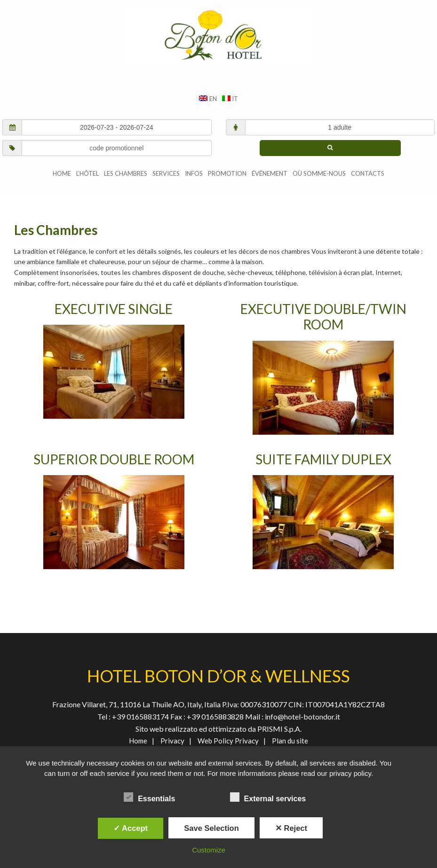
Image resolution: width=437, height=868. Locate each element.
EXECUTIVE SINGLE (114, 309)
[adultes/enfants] (340, 127)
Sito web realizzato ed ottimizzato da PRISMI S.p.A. (218, 729)
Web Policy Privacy (228, 741)
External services (268, 797)
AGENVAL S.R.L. (218, 37)
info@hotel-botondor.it (302, 716)
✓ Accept (131, 828)
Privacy (172, 741)
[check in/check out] (117, 127)
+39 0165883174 (140, 716)
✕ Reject (291, 828)
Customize (209, 850)
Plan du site (290, 741)
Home (138, 741)
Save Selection (211, 828)
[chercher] (330, 148)
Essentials (149, 797)
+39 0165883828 (216, 716)
